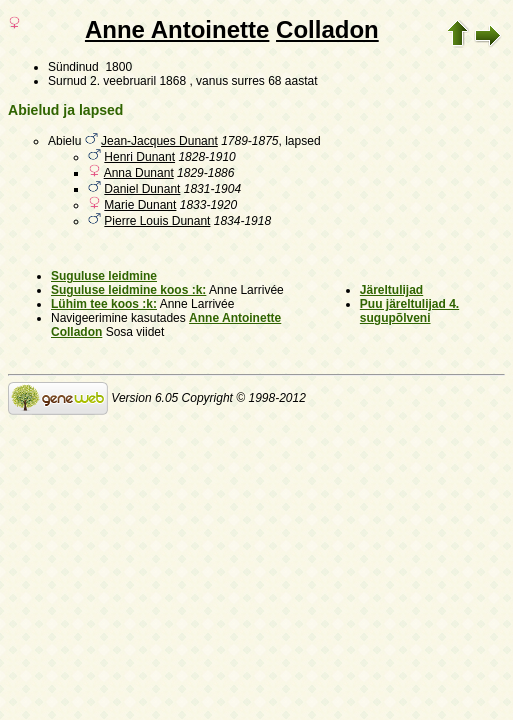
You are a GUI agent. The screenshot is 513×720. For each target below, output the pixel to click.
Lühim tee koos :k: (104, 304)
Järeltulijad (391, 290)
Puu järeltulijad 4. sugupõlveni (409, 311)
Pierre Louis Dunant (157, 221)
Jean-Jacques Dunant (159, 141)
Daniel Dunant (142, 189)
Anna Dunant (139, 173)
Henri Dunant (139, 157)
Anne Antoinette (177, 29)
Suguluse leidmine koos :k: (128, 290)
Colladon (327, 29)
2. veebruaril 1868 (138, 81)
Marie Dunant (140, 205)
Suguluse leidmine (104, 276)
